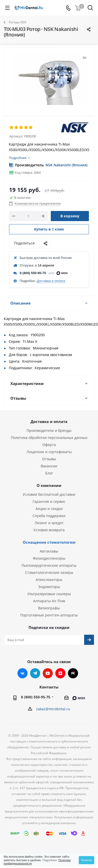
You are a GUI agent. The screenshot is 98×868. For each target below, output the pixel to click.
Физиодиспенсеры (49, 558)
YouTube (48, 673)
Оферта (49, 445)
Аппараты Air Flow (49, 601)
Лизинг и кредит (49, 523)
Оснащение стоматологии (49, 542)
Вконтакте (22, 673)
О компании (49, 485)
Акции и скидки (49, 509)
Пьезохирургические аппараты (49, 565)
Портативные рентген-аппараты (49, 615)
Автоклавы (49, 551)
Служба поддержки (49, 516)
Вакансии (49, 466)
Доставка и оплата (51, 281)
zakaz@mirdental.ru (53, 709)
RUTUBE (73, 673)
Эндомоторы (49, 587)
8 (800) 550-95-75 (33, 273)
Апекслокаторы (49, 580)
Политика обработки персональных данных (49, 438)
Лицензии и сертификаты (49, 452)
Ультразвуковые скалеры (49, 594)
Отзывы (49, 459)
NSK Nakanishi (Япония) (66, 165)
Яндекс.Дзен (60, 673)
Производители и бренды (49, 430)
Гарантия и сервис (49, 501)
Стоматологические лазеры (49, 572)
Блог (49, 473)
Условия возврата (49, 530)
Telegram (35, 673)
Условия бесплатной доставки (49, 494)
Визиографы (49, 608)
